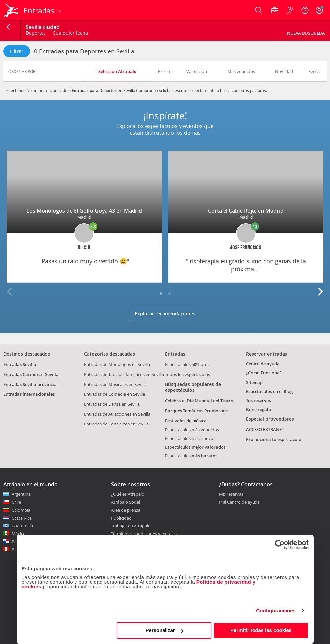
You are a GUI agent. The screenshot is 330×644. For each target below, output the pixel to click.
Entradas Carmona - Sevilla (31, 374)
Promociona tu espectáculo (274, 439)
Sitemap (254, 382)
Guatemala (22, 526)
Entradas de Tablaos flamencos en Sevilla (124, 374)
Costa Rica (22, 518)
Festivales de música (186, 421)
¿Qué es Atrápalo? (129, 494)
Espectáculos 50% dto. (187, 364)
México (19, 534)
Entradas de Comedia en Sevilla (115, 394)
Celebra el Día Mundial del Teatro (199, 401)
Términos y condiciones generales (144, 534)
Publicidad (121, 518)
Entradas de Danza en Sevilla (112, 404)
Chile (16, 502)
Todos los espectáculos (188, 374)
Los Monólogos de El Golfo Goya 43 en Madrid (84, 211)
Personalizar (164, 630)
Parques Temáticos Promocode (196, 411)
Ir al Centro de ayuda (239, 502)
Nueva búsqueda (306, 33)
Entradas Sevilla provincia (30, 384)
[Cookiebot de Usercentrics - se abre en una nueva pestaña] (280, 545)
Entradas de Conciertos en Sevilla (116, 424)
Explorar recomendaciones (165, 313)
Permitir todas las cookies (261, 630)
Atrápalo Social (126, 502)
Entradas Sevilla (20, 364)
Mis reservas (231, 494)
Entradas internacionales (29, 394)
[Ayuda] (305, 10)
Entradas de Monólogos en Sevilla (117, 364)
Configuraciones (276, 610)
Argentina (21, 494)
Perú (16, 550)
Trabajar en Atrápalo (131, 526)
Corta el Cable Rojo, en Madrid (246, 211)
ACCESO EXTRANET (265, 429)
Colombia (21, 510)
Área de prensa (126, 510)
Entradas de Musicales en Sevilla (115, 384)
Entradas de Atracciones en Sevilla (117, 414)
